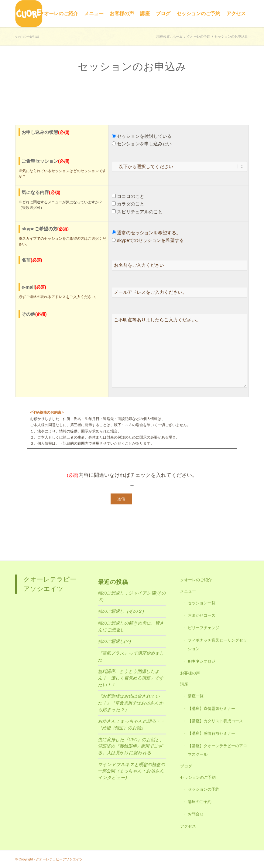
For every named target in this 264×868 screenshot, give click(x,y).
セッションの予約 (204, 789)
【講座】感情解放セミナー (211, 733)
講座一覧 (196, 696)
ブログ (186, 766)
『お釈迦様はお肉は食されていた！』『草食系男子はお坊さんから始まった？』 (131, 703)
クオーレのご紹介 (196, 580)
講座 (184, 684)
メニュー (188, 591)
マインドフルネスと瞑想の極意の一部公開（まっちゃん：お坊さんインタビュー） (131, 771)
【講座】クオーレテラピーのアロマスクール (217, 750)
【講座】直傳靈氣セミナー (211, 709)
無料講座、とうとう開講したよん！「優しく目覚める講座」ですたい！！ (131, 678)
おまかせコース (202, 615)
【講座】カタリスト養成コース (215, 721)
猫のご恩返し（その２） (122, 611)
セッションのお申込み (27, 37)
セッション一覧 (202, 603)
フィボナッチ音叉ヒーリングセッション (217, 644)
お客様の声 (190, 673)
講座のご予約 (200, 802)
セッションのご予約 (198, 777)
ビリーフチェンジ (204, 628)
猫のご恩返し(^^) (114, 641)
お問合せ (196, 814)
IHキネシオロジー (204, 661)
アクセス (188, 826)
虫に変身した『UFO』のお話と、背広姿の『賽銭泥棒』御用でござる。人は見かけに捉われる (131, 746)
